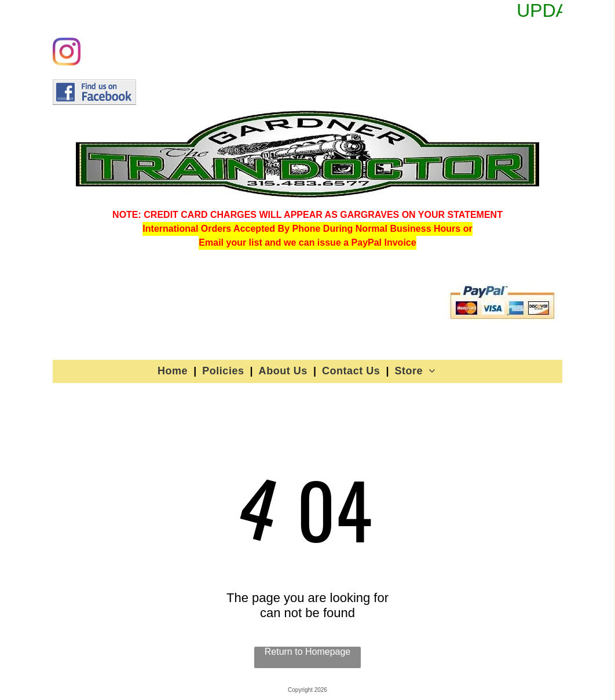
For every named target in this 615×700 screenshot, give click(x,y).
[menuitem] (174, 371)
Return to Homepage (308, 652)
